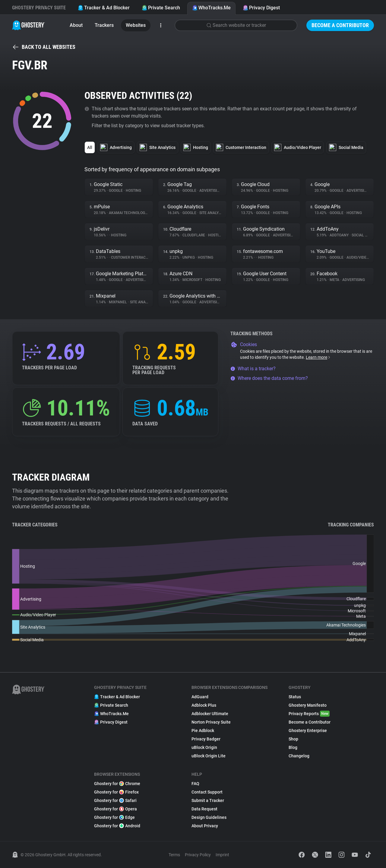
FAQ (195, 784)
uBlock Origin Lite (209, 756)
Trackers (104, 25)
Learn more (318, 357)
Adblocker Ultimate (210, 714)
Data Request (204, 809)
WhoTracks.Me (211, 8)
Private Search (161, 8)
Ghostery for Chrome (117, 784)
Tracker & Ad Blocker (104, 8)
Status (295, 697)
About (76, 25)
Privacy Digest (261, 8)
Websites (136, 25)
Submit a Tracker (208, 800)
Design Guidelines (209, 817)
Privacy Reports (309, 714)
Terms (174, 855)
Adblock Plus (204, 705)
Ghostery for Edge (114, 817)
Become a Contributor (340, 25)
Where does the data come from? (269, 378)
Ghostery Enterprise (308, 731)
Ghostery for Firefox (116, 792)
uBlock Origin (204, 747)
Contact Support (207, 792)
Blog (293, 747)
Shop (293, 739)
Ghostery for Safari (115, 800)
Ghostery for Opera (115, 809)
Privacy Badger (206, 739)
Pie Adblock (203, 731)
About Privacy (205, 826)
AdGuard (200, 697)
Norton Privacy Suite (211, 722)
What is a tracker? (253, 369)
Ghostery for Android (117, 826)
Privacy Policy (198, 855)
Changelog (299, 756)
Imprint (222, 855)
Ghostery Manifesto (308, 705)
